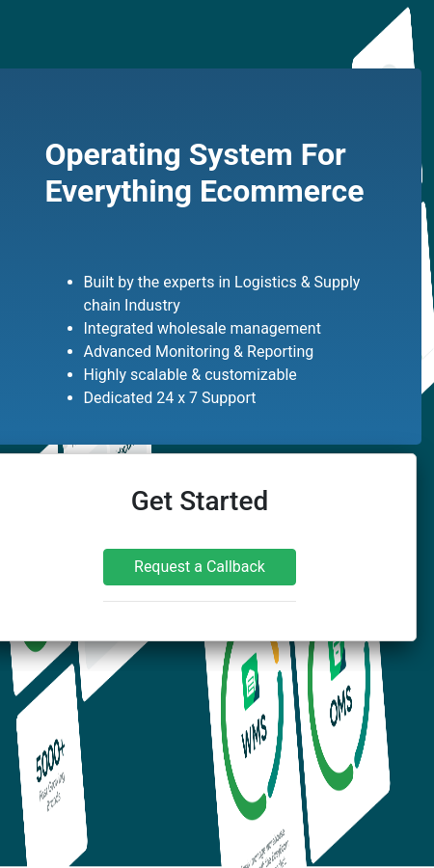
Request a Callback (200, 567)
